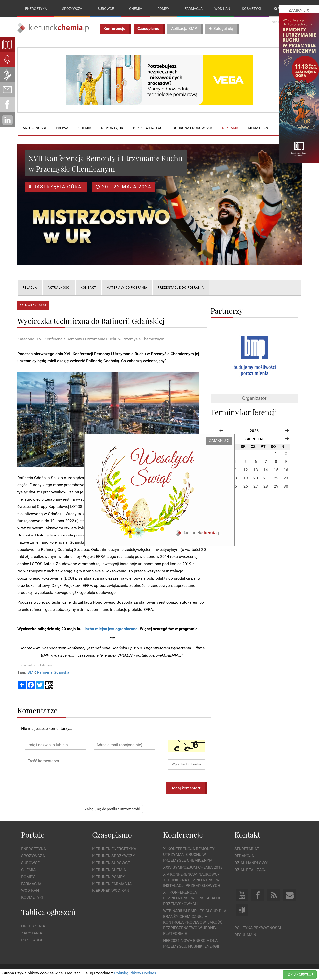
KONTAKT (88, 288)
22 (276, 478)
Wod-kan (222, 9)
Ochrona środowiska (192, 128)
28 (266, 486)
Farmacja (194, 9)
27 (256, 486)
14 (266, 470)
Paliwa (62, 128)
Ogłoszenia (33, 926)
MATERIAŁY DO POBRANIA (127, 288)
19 (246, 478)
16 (286, 470)
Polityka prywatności (258, 928)
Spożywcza (72, 9)
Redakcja (244, 856)
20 (256, 478)
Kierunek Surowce (111, 863)
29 (276, 486)
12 (246, 470)
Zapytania (32, 933)
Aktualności (34, 128)
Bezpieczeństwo (148, 128)
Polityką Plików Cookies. (136, 973)
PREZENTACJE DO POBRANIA (181, 288)
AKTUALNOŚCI (59, 288)
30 (286, 486)
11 (235, 470)
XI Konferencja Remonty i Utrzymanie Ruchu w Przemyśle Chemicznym (190, 855)
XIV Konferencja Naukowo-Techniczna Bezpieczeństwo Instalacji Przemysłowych (193, 880)
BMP (31, 672)
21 (266, 478)
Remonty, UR (112, 128)
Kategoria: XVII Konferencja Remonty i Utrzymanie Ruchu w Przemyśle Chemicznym (91, 339)
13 (256, 470)
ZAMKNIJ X (219, 440)
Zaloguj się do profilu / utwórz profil (112, 809)
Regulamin (245, 935)
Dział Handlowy (251, 863)
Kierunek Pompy (109, 877)
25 (235, 486)
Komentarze (38, 710)
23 (286, 478)
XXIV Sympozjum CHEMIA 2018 (193, 867)
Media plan (258, 128)
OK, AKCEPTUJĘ (301, 975)
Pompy (163, 9)
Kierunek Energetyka (114, 849)
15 (276, 470)
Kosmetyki (251, 9)
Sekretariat (247, 849)
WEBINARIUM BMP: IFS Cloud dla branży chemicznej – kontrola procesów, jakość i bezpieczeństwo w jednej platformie (195, 922)
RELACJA (30, 288)
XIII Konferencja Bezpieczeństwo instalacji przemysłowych (192, 898)
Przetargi (32, 940)
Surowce (106, 9)
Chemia (136, 9)
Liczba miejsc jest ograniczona (110, 629)
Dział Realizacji (251, 870)
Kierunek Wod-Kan (111, 891)
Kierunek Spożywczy (114, 856)
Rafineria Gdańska (53, 672)
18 (235, 478)
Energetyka (36, 9)
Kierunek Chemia (109, 870)
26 (246, 486)
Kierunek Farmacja (112, 884)
